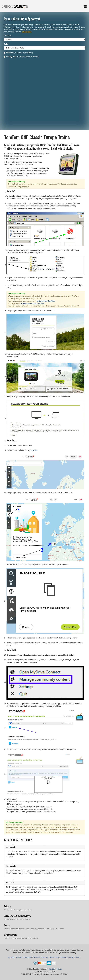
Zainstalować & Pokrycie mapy (18, 916)
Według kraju (21, 56)
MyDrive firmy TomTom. (46, 301)
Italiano (63, 957)
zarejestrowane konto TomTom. (33, 303)
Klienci (59, 969)
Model (6, 44)
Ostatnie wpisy (11, 935)
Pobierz (7, 906)
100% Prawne (26, 32)
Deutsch (37, 957)
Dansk (71, 957)
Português (28, 957)
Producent (8, 35)
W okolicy (18, 52)
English (19, 957)
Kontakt (52, 969)
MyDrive (34, 450)
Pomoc (7, 925)
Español (11, 957)
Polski (77, 957)
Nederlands (54, 957)
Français (45, 957)
